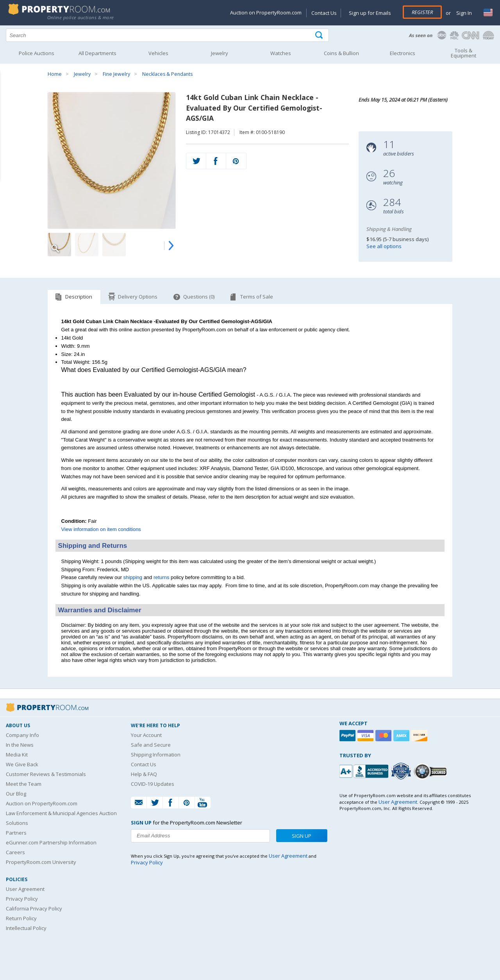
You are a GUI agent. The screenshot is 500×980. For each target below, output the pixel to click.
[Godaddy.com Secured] (431, 771)
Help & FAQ (144, 774)
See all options (384, 246)
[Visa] (366, 736)
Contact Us (324, 13)
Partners (16, 833)
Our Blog (16, 794)
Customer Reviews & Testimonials (46, 774)
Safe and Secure (151, 745)
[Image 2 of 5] (87, 245)
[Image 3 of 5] (114, 245)
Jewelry (82, 74)
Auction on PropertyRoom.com (266, 13)
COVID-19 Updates (153, 784)
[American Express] (402, 736)
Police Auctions (37, 53)
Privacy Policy (22, 899)
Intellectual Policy (26, 928)
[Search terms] (167, 35)
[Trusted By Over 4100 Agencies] (402, 771)
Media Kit (17, 755)
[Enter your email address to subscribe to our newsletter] (200, 836)
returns (161, 577)
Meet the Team (24, 784)
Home (55, 74)
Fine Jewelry (116, 74)
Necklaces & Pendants (167, 74)
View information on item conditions (101, 529)
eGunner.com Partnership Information (51, 842)
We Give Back (22, 764)
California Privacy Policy (34, 908)
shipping (133, 577)
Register (422, 12)
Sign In (463, 13)
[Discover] (420, 736)
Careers (15, 852)
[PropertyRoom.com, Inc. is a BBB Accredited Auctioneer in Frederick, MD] (365, 770)
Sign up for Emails (370, 13)
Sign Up (302, 836)
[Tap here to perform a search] (320, 35)
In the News (20, 745)
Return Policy (21, 918)
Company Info (22, 735)
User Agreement (25, 889)
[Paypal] (348, 736)
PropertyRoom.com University (41, 862)
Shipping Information (156, 755)
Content (8, 99)
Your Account (146, 735)
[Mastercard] (384, 736)
